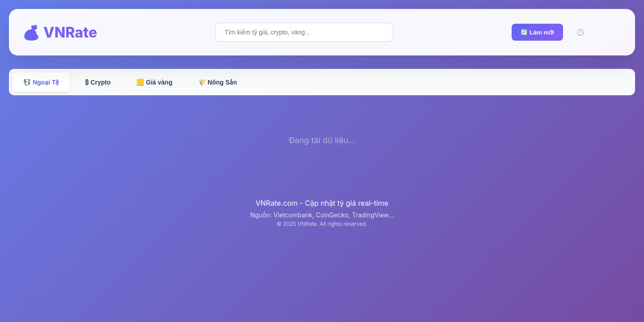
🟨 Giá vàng (154, 82)
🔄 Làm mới (537, 32)
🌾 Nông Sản (217, 82)
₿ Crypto (98, 82)
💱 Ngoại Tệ (41, 82)
